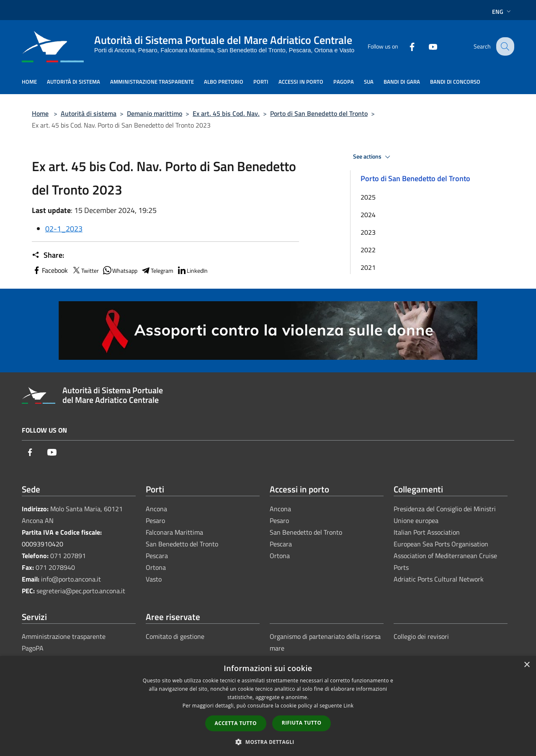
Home (40, 113)
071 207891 (68, 556)
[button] (268, 742)
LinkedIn (192, 270)
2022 (368, 250)
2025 (368, 197)
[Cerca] (504, 46)
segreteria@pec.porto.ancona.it (81, 591)
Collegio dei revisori (421, 636)
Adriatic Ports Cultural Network (439, 579)
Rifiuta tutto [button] (302, 723)
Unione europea (416, 520)
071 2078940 (55, 567)
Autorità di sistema (89, 113)
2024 (368, 215)
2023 (368, 232)
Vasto (154, 579)
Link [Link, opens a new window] (348, 706)
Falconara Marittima (174, 532)
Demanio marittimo (155, 113)
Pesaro (155, 520)
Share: (48, 255)
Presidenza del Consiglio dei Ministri (445, 509)
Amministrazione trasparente (64, 636)
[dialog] (268, 706)
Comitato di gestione (175, 636)
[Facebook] (405, 46)
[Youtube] (426, 46)
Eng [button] (502, 12)
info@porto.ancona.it (71, 579)
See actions (373, 157)
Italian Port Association (427, 532)
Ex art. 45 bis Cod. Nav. (226, 113)
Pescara (157, 556)
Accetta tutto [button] (236, 723)
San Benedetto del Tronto (182, 544)
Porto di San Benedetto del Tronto (319, 113)
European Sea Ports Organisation (441, 544)
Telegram (157, 270)
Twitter (85, 270)
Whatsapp (120, 270)
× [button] (527, 665)
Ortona (156, 567)
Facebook (50, 270)
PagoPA (33, 648)
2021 (368, 267)
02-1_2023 (64, 229)
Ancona (156, 509)
